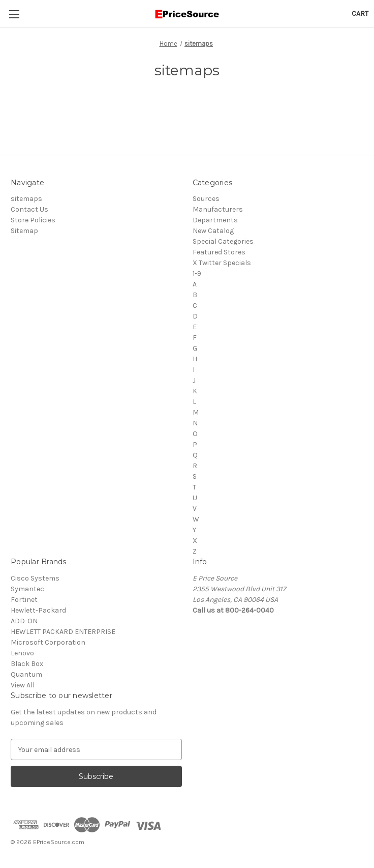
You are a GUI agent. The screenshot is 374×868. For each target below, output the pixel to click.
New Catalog (213, 231)
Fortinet (24, 600)
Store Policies (33, 220)
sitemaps (26, 199)
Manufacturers (218, 209)
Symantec (27, 589)
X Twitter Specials (222, 263)
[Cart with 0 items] (360, 13)
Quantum (26, 674)
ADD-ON (24, 621)
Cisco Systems (35, 578)
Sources (206, 199)
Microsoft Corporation (48, 642)
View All (23, 685)
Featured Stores (219, 252)
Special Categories (223, 241)
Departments (215, 220)
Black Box (27, 664)
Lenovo (22, 653)
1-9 (197, 273)
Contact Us (29, 209)
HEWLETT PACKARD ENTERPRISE (63, 632)
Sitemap (24, 231)
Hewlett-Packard (38, 610)
